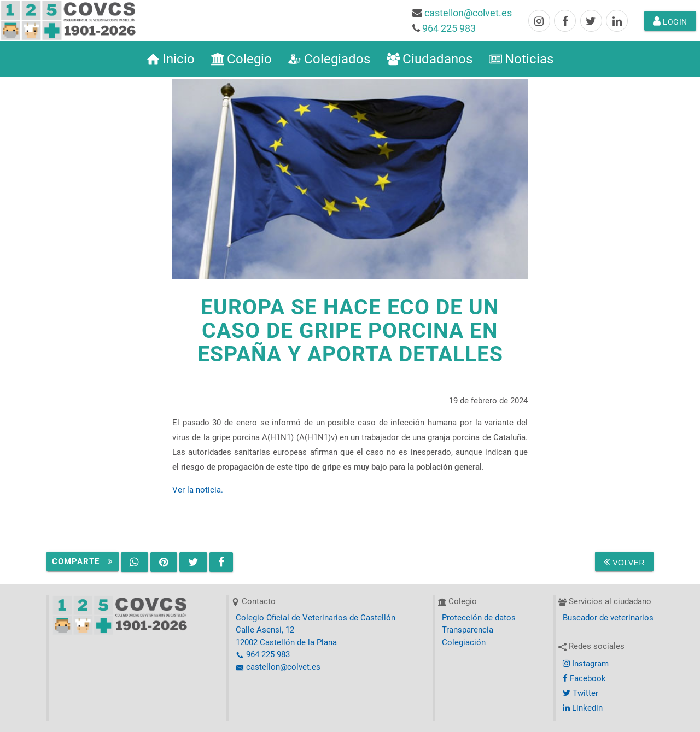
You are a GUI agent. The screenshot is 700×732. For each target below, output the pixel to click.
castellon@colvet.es (468, 13)
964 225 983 (449, 28)
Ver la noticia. (198, 490)
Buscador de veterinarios (608, 618)
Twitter (581, 693)
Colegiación (464, 642)
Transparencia (468, 630)
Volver (624, 561)
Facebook (584, 678)
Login (670, 21)
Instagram (586, 664)
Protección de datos (479, 618)
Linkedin (583, 708)
